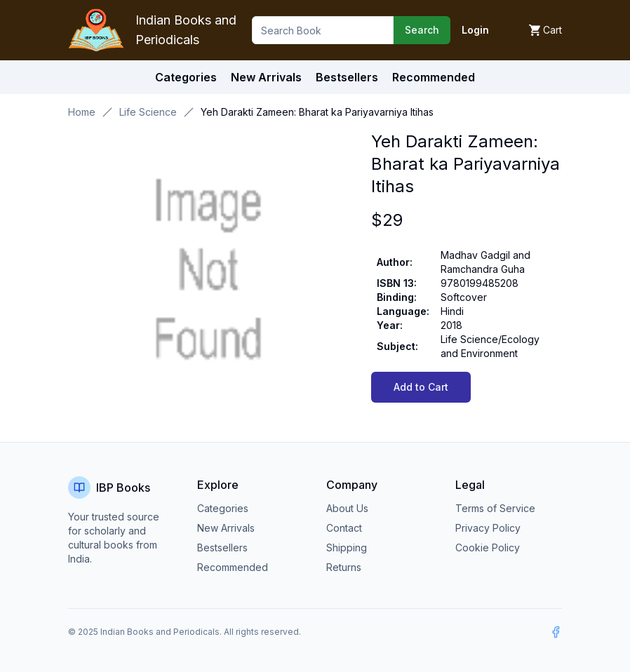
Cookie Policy (488, 547)
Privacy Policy (488, 528)
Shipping (347, 547)
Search (422, 30)
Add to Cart (421, 387)
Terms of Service (495, 508)
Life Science (148, 112)
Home (82, 112)
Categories (186, 77)
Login (475, 30)
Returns (344, 567)
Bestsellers (222, 547)
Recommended (233, 567)
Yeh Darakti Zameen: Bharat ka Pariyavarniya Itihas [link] (317, 112)
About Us (347, 508)
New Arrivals (226, 528)
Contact (344, 528)
